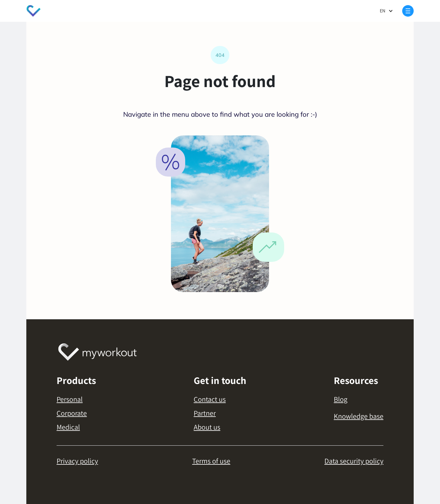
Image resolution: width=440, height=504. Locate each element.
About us (207, 427)
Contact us (210, 399)
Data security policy (354, 461)
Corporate (72, 413)
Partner (205, 413)
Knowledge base (359, 416)
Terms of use (211, 461)
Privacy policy (77, 461)
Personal (70, 399)
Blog (341, 399)
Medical (68, 427)
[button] (386, 11)
